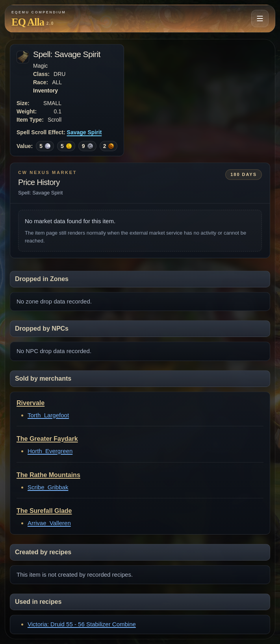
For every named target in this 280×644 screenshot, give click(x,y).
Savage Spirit (84, 132)
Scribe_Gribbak (48, 487)
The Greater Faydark (47, 439)
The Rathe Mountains (48, 475)
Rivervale (31, 403)
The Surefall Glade (44, 511)
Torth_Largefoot (48, 415)
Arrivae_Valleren (49, 523)
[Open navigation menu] (260, 19)
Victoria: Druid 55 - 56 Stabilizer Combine (82, 624)
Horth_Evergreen (50, 451)
